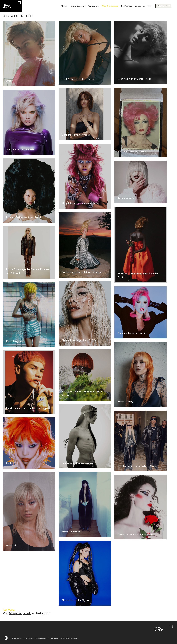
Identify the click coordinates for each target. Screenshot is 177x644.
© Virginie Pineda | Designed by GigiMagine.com (29, 639)
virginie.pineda (22, 613)
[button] (78, 6)
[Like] (6, 638)
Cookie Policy (64, 639)
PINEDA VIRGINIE (7, 6)
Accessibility (75, 639)
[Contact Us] (163, 6)
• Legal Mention (52, 639)
